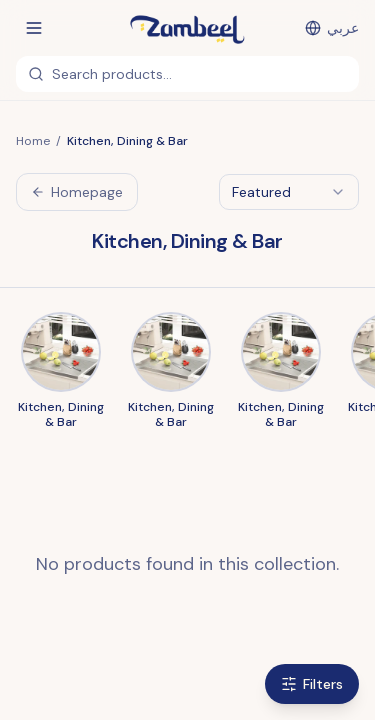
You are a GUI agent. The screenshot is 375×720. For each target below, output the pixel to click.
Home (33, 141)
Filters (312, 684)
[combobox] (289, 192)
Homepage (77, 192)
